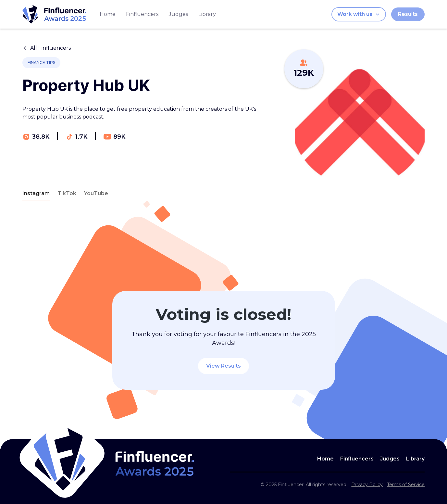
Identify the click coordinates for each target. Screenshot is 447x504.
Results (408, 14)
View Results (223, 366)
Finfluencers (142, 14)
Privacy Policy (367, 485)
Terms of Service (406, 485)
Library (207, 14)
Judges (178, 14)
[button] (359, 14)
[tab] (36, 194)
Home (108, 14)
